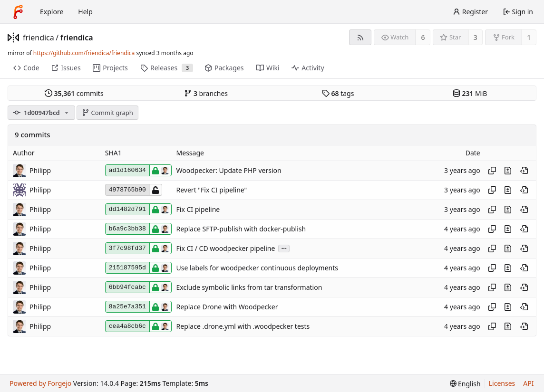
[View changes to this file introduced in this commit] (508, 171)
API (528, 383)
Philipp (40, 170)
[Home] (18, 12)
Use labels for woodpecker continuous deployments (257, 268)
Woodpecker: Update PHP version (229, 170)
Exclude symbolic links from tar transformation (249, 287)
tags (338, 93)
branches (206, 93)
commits (74, 93)
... (284, 248)
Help (85, 12)
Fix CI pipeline (198, 209)
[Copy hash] (492, 171)
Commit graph (107, 113)
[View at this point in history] (524, 171)
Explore (52, 12)
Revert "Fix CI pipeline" (212, 190)
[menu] (465, 384)
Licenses (502, 383)
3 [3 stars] (476, 37)
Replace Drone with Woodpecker (227, 307)
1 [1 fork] (529, 37)
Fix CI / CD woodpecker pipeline (226, 248)
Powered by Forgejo (40, 383)
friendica (39, 38)
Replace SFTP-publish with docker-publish (241, 229)
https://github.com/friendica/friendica (84, 53)
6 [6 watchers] (423, 37)
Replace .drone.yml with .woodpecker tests (243, 326)
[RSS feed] (360, 37)
